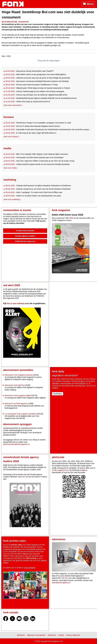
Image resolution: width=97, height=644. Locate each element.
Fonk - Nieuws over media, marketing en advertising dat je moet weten (14, 4)
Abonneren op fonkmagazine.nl (17, 404)
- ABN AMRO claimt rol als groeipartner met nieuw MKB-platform (36, 74)
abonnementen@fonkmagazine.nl (16, 444)
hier (82, 381)
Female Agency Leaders (25, 236)
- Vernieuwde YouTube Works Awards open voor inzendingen (34, 157)
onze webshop (30, 568)
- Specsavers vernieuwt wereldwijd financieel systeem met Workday (37, 81)
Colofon (61, 635)
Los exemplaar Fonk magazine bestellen (20, 414)
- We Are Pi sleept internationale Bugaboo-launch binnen (33, 126)
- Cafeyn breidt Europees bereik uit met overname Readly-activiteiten (38, 164)
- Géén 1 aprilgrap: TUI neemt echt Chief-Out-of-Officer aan (34, 192)
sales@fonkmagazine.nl (61, 583)
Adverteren (52, 635)
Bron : (4, 56)
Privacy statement (73, 635)
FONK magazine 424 (60, 470)
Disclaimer (21, 635)
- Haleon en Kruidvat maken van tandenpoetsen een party (33, 196)
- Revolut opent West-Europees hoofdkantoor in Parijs (32, 85)
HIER (71, 218)
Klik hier (65, 578)
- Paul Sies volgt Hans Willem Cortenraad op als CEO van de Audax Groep (40, 161)
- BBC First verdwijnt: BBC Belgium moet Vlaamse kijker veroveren (37, 154)
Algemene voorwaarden (36, 635)
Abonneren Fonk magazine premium (19, 375)
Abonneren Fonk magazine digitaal (18, 395)
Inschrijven (58, 394)
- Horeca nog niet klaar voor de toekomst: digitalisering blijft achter (36, 95)
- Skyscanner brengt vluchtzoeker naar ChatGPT (30, 71)
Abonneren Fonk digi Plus (15, 385)
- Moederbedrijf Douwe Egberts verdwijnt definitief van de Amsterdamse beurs (41, 98)
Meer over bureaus (11, 137)
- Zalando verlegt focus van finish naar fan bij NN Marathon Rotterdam (38, 189)
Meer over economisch (12, 105)
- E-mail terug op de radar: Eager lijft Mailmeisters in (31, 133)
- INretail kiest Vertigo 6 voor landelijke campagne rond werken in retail (38, 123)
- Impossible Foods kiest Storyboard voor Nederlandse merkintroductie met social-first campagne (48, 130)
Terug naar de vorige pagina (49, 61)
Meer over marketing (12, 199)
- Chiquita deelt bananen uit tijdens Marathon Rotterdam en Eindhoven (38, 186)
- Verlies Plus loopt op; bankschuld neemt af (28, 102)
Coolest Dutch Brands (25, 231)
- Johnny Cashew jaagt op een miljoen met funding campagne (35, 91)
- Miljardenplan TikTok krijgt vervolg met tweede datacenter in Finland (38, 88)
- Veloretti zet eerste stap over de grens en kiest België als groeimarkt (38, 78)
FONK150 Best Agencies (25, 241)
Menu (90, 4)
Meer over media (10, 168)
